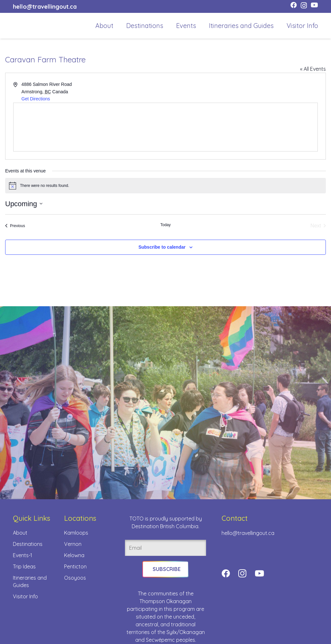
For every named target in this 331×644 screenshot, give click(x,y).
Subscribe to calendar (162, 247)
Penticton (75, 566)
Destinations (28, 544)
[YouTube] (314, 5)
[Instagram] (304, 5)
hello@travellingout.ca (248, 533)
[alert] (165, 186)
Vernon (73, 544)
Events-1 (23, 555)
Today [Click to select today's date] (165, 225)
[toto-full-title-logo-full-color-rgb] (23, 26)
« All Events (313, 69)
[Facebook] (294, 5)
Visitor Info (25, 596)
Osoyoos (75, 578)
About (20, 533)
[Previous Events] (15, 226)
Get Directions (36, 99)
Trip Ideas (24, 566)
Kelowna (74, 555)
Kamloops (76, 533)
